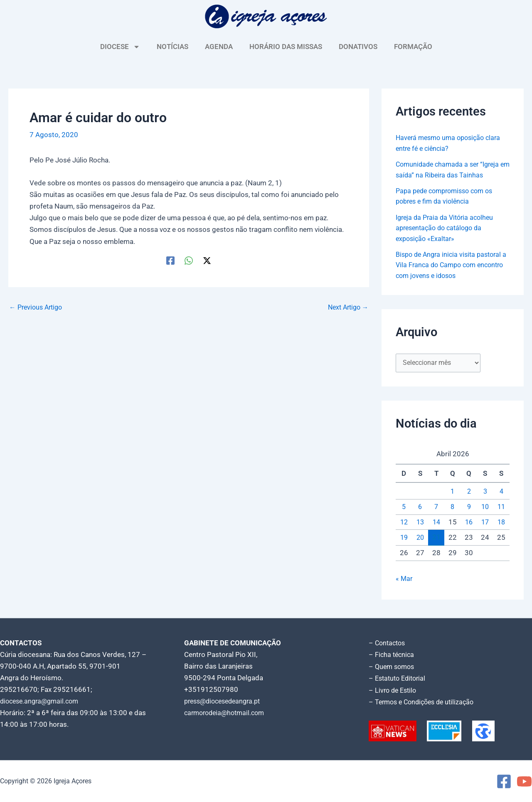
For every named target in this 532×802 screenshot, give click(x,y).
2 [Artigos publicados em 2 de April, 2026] (469, 493)
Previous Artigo (38, 307)
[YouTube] (524, 781)
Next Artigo (346, 307)
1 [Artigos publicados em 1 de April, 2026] (453, 493)
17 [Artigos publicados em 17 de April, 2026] (485, 524)
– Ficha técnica (392, 656)
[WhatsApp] (189, 261)
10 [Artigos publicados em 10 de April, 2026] (485, 508)
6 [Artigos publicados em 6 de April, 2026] (420, 508)
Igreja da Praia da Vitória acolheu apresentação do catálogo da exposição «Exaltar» (447, 228)
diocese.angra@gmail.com (42, 702)
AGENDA (219, 47)
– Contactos (388, 644)
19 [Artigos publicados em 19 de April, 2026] (404, 539)
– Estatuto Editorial (399, 679)
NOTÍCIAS (172, 47)
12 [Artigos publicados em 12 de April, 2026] (404, 524)
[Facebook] (170, 261)
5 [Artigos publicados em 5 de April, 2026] (404, 508)
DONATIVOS (358, 47)
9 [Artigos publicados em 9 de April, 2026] (469, 508)
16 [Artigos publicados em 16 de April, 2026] (469, 524)
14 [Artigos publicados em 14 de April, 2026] (436, 524)
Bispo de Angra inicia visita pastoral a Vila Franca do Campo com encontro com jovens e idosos (452, 265)
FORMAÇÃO (413, 47)
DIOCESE (120, 47)
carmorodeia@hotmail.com (227, 714)
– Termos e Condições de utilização (425, 702)
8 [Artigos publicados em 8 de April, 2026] (453, 508)
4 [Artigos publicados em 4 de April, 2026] (501, 493)
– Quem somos (393, 667)
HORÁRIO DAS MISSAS (286, 47)
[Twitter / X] (207, 261)
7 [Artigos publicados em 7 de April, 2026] (436, 508)
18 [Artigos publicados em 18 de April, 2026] (501, 524)
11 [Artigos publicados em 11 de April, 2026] (501, 508)
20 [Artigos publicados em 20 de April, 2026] (420, 539)
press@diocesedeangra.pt (226, 702)
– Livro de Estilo (394, 691)
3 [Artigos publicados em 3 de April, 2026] (485, 493)
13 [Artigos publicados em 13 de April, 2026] (420, 524)
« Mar (404, 581)
